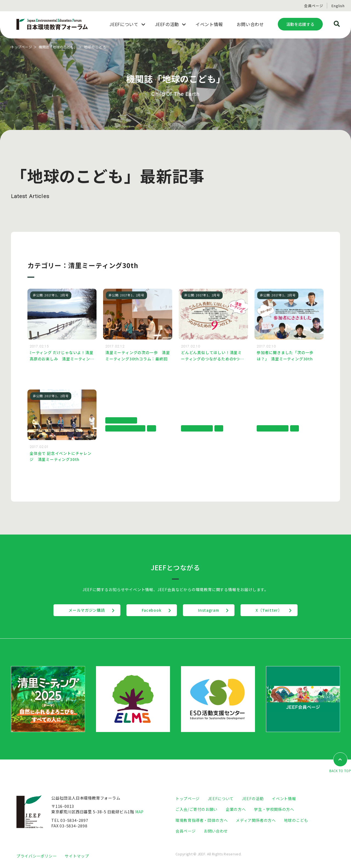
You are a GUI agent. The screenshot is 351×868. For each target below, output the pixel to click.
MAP (140, 812)
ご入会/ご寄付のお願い (196, 810)
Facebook (150, 611)
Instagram (210, 611)
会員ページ (314, 6)
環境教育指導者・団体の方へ (202, 821)
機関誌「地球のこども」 (61, 47)
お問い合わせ (216, 831)
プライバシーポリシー (36, 856)
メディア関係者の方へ (256, 821)
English (338, 6)
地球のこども (296, 821)
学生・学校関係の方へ (274, 810)
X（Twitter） (273, 611)
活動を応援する (300, 24)
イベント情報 (284, 799)
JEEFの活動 (253, 799)
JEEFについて (221, 799)
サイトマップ (77, 856)
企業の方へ (236, 810)
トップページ (22, 47)
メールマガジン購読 (83, 611)
